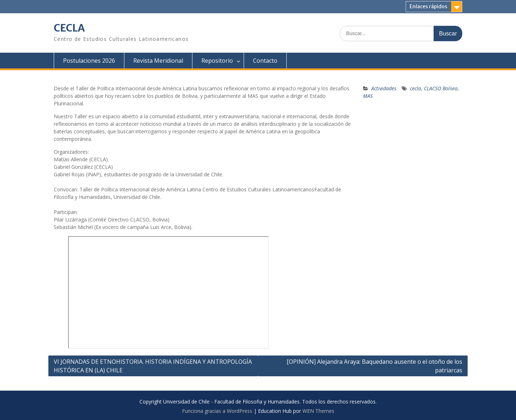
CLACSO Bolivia (441, 88)
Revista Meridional (158, 61)
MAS (368, 96)
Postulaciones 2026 (89, 61)
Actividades (384, 88)
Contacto (265, 61)
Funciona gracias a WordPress (217, 411)
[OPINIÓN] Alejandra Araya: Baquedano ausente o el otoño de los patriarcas (374, 366)
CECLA (69, 28)
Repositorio (217, 61)
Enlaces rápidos (428, 6)
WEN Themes (318, 411)
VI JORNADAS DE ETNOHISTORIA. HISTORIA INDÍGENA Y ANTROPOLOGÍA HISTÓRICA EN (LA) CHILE (153, 366)
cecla (415, 88)
